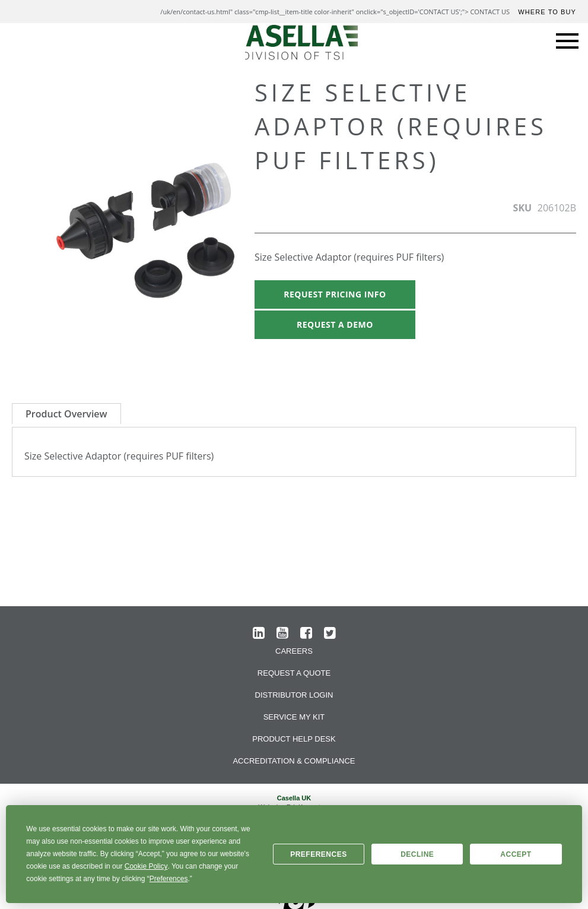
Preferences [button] (169, 879)
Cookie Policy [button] (146, 866)
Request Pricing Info (335, 294)
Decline (417, 854)
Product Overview (66, 414)
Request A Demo (335, 324)
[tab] (66, 414)
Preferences (319, 854)
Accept (516, 854)
